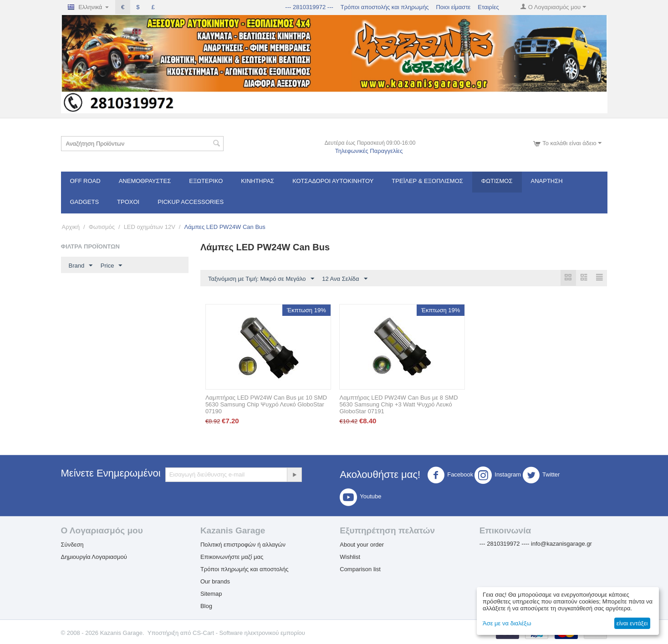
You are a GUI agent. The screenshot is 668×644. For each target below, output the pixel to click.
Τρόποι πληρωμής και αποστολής (245, 570)
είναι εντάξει (632, 623)
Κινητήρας (258, 181)
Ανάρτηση (547, 181)
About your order (362, 545)
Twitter (541, 476)
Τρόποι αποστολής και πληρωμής (385, 7)
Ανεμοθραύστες (145, 181)
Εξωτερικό (206, 181)
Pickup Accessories (191, 202)
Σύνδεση (72, 545)
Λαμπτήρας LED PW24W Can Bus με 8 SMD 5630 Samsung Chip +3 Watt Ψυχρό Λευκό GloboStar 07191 (398, 405)
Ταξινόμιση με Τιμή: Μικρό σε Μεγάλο (261, 279)
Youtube (360, 497)
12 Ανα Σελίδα (344, 279)
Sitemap (211, 594)
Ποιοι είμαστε (453, 7)
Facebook (450, 476)
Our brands (215, 582)
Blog (206, 606)
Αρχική (71, 227)
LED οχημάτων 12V (150, 227)
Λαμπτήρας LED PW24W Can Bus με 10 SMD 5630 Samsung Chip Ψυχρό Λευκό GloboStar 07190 (266, 405)
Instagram (498, 476)
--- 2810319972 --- (309, 7)
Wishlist (350, 557)
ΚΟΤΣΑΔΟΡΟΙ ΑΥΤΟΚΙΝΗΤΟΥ (333, 181)
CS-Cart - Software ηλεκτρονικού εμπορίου (249, 633)
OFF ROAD (85, 181)
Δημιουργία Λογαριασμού (94, 557)
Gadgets (85, 202)
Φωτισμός (497, 181)
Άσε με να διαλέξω (507, 623)
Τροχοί (128, 202)
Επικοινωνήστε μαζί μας (232, 557)
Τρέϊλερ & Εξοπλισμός (427, 181)
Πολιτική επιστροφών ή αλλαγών (243, 545)
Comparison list (360, 570)
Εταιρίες (488, 7)
